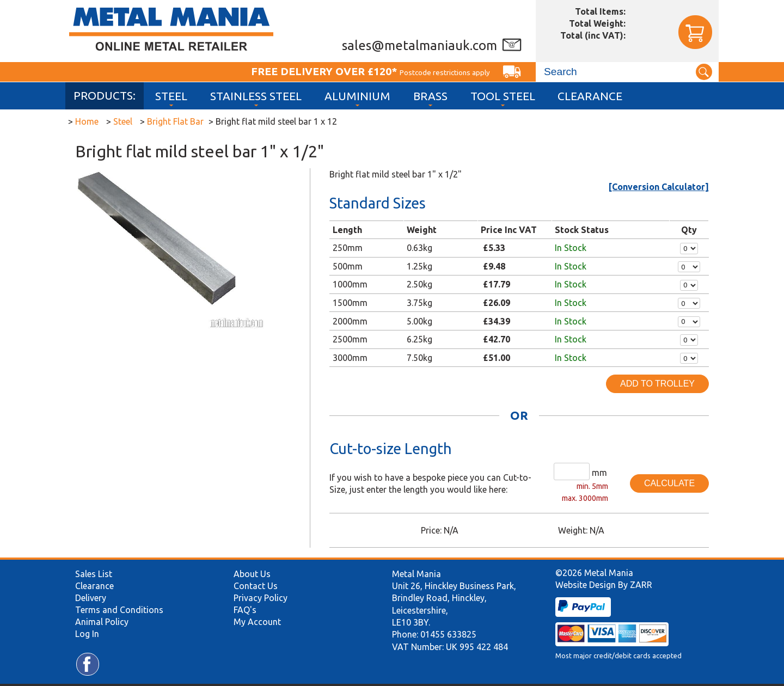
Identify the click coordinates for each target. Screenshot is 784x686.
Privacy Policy (261, 598)
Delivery (91, 598)
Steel (171, 96)
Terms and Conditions (119, 610)
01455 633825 (448, 634)
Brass (430, 96)
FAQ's (245, 610)
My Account (257, 622)
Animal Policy (102, 622)
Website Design (586, 585)
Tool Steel (503, 96)
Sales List (94, 574)
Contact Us (256, 586)
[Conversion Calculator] (659, 187)
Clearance (590, 96)
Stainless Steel (256, 96)
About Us (252, 574)
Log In (87, 634)
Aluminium (357, 96)
